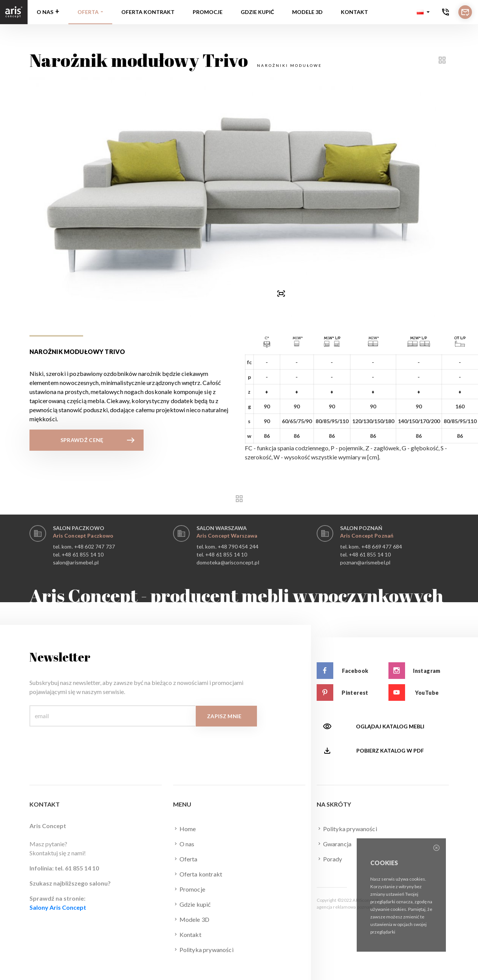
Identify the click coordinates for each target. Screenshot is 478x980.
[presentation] (197, 293)
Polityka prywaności (203, 949)
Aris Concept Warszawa (227, 536)
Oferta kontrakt (148, 12)
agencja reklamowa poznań (344, 907)
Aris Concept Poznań (367, 536)
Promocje (208, 12)
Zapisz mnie (224, 716)
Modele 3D (307, 12)
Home (185, 829)
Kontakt (354, 12)
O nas (45, 12)
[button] (423, 12)
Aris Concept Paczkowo (83, 536)
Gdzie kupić (257, 12)
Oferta (88, 12)
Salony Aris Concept (58, 907)
